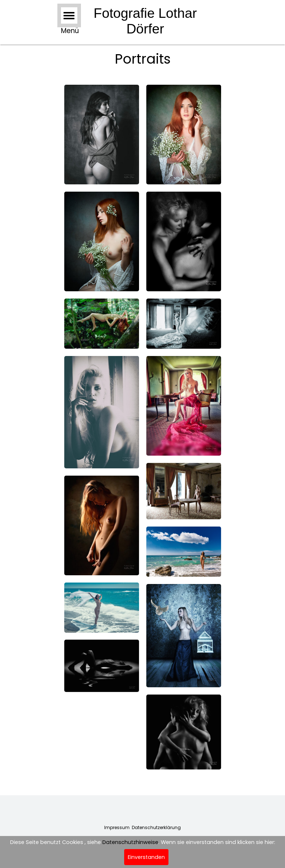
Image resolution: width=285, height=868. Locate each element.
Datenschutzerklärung (156, 827)
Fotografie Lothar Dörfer (147, 21)
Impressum (117, 827)
